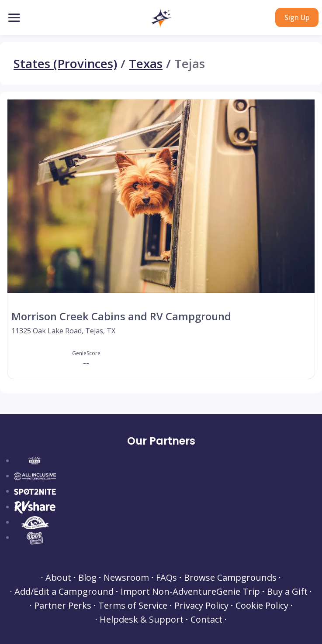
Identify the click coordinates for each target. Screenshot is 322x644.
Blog (87, 578)
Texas (146, 63)
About (58, 578)
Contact (206, 620)
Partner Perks (63, 606)
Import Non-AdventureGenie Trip (190, 592)
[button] (161, 18)
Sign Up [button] (297, 17)
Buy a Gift (287, 592)
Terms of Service (133, 606)
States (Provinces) (65, 63)
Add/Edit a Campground (64, 592)
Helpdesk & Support (142, 620)
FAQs (166, 578)
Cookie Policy (262, 606)
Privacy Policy (201, 606)
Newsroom (126, 578)
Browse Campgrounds (230, 578)
